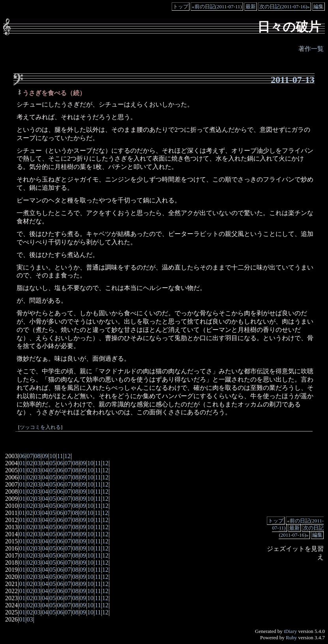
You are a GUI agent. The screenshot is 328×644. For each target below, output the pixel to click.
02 (30, 463)
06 (22, 456)
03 (37, 463)
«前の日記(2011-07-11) (217, 7)
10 (52, 456)
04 (45, 463)
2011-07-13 (293, 80)
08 (37, 456)
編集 (319, 7)
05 (52, 463)
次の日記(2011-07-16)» (284, 7)
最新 (251, 7)
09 (45, 456)
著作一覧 (311, 49)
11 (60, 456)
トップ (181, 7)
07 (30, 456)
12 (67, 456)
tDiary (290, 631)
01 (22, 463)
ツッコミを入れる (40, 427)
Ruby (291, 637)
